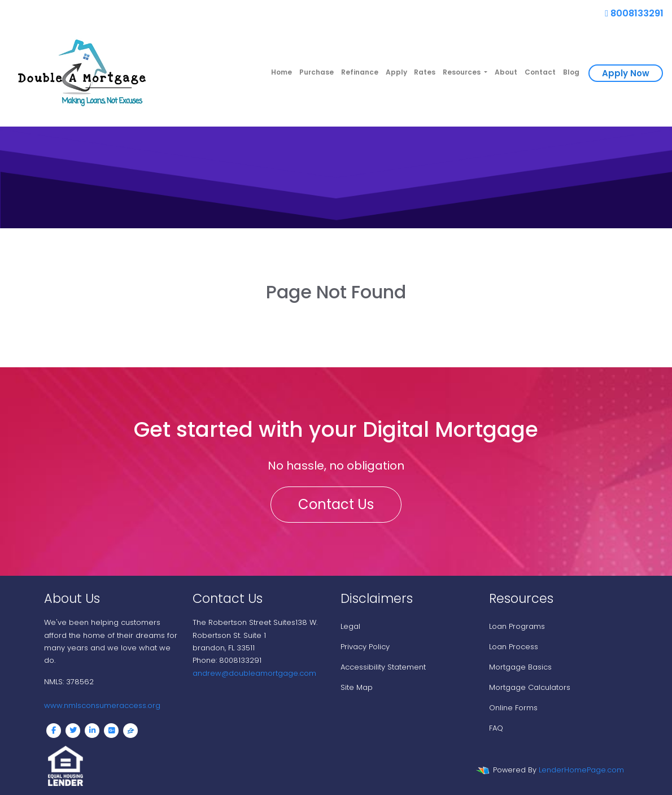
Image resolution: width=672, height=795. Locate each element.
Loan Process (514, 647)
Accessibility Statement (383, 667)
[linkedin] (92, 731)
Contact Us (336, 504)
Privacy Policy (365, 647)
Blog (571, 72)
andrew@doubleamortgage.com (254, 673)
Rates (425, 72)
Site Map (357, 687)
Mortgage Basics (520, 667)
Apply (396, 72)
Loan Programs (517, 626)
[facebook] (54, 731)
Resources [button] (462, 72)
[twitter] (73, 731)
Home (282, 72)
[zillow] (130, 731)
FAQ (496, 728)
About (506, 72)
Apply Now (626, 73)
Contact (540, 72)
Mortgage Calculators (530, 687)
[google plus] (111, 731)
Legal (350, 626)
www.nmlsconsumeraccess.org (102, 705)
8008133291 (634, 13)
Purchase (317, 72)
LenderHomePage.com (581, 770)
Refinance (360, 72)
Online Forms (513, 708)
